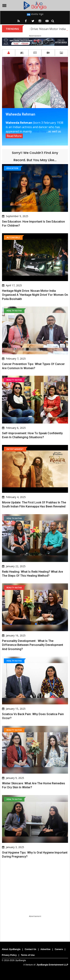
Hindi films (40, 131)
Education (12, 168)
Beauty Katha (14, 380)
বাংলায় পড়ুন (35, 14)
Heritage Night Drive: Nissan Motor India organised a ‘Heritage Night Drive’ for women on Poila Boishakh (35, 295)
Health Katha (14, 311)
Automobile (13, 237)
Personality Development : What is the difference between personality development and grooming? (33, 645)
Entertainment (15, 449)
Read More (14, 136)
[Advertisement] (35, 900)
